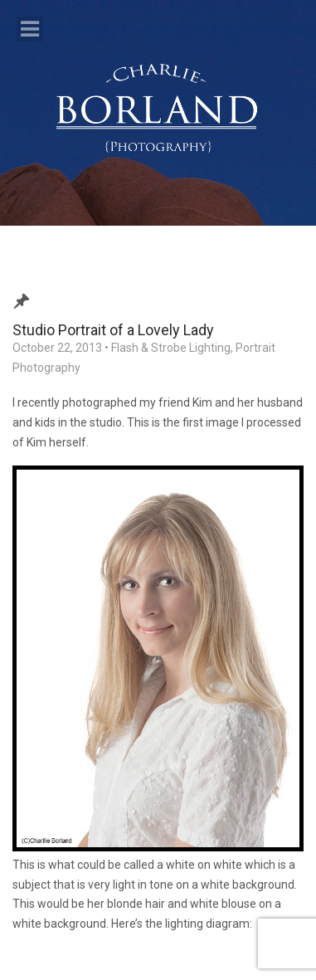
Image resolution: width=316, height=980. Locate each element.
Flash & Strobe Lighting (171, 348)
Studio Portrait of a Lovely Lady (113, 330)
